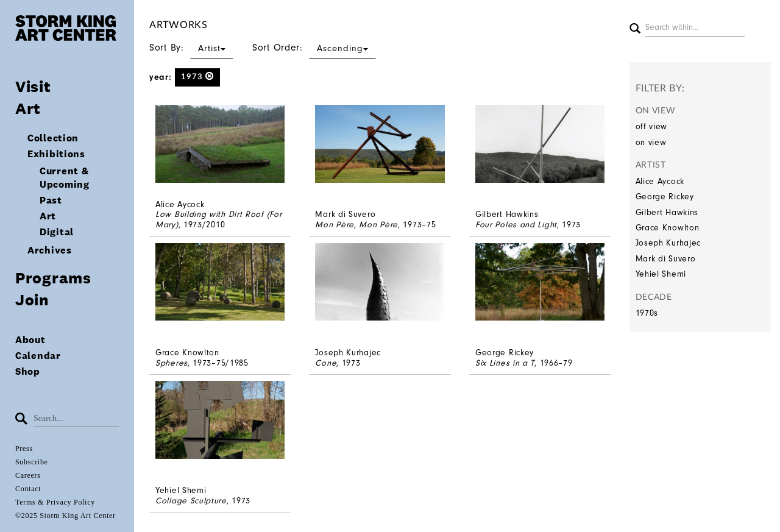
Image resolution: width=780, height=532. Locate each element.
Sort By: (191, 48)
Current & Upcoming (65, 178)
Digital (57, 232)
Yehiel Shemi (661, 274)
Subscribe (32, 462)
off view (652, 126)
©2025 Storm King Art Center (66, 516)
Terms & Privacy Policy (55, 502)
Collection (53, 138)
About (30, 340)
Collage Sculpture (191, 501)
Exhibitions (56, 154)
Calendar (38, 356)
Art (28, 108)
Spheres (172, 363)
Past (51, 200)
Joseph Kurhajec (668, 243)
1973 (198, 76)
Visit (33, 86)
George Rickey (665, 197)
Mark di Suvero (666, 259)
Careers (28, 475)
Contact (28, 489)
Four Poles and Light (516, 225)
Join (32, 300)
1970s (647, 313)
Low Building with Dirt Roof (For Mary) (218, 219)
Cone (326, 363)
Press (24, 449)
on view (651, 142)
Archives (50, 250)
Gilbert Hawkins (667, 212)
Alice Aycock (660, 181)
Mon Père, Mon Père (356, 225)
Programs (53, 278)
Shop (28, 371)
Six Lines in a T (505, 363)
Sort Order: (314, 48)
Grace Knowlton (668, 228)
